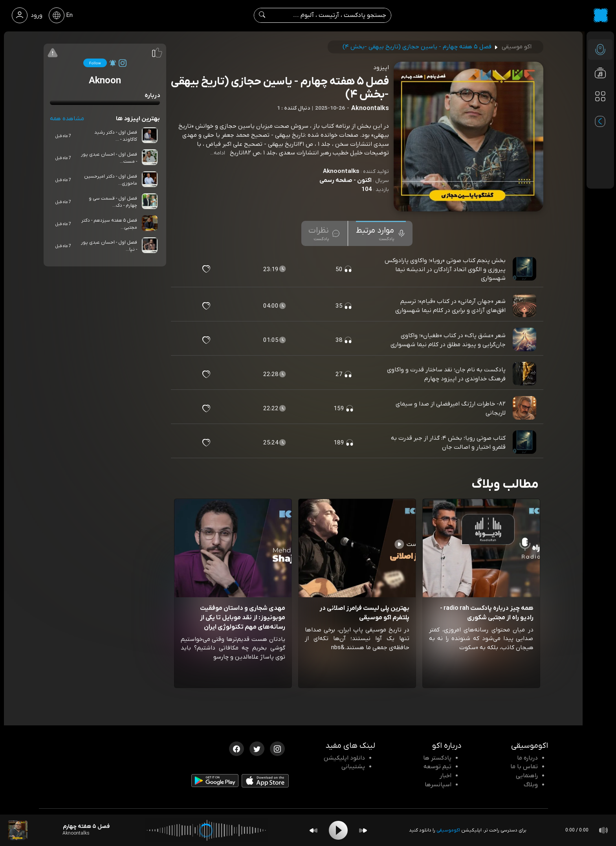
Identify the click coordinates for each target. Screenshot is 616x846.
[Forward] (363, 830)
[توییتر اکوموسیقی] (257, 748)
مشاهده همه (67, 119)
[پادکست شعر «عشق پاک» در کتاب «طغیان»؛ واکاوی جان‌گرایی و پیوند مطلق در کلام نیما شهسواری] (525, 340)
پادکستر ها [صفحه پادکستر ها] (437, 758)
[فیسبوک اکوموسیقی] (236, 748)
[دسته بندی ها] (600, 97)
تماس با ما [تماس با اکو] (524, 767)
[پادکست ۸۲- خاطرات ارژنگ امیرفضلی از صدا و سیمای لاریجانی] (525, 408)
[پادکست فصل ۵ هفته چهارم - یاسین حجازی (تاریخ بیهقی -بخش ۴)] (18, 830)
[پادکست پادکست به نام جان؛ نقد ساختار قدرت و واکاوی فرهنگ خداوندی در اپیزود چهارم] (525, 374)
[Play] (338, 830)
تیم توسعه (437, 767)
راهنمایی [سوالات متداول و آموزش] (527, 776)
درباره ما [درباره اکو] (527, 758)
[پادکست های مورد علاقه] (600, 112)
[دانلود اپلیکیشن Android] (215, 782)
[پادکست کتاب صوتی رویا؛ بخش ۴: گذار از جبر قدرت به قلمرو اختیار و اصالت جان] (525, 442)
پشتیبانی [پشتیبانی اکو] (353, 767)
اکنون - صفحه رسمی (346, 180)
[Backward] (313, 830)
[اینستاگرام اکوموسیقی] (277, 748)
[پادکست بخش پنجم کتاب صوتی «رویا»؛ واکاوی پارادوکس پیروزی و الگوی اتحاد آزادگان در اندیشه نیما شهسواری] (525, 269)
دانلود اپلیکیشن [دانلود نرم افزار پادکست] (344, 758)
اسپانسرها (438, 785)
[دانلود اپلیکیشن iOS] (265, 782)
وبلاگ (531, 785)
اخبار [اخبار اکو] (445, 776)
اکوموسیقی (448, 830)
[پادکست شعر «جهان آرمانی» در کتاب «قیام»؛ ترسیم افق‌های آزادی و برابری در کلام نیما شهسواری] (525, 306)
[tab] (381, 233)
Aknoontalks (341, 171)
